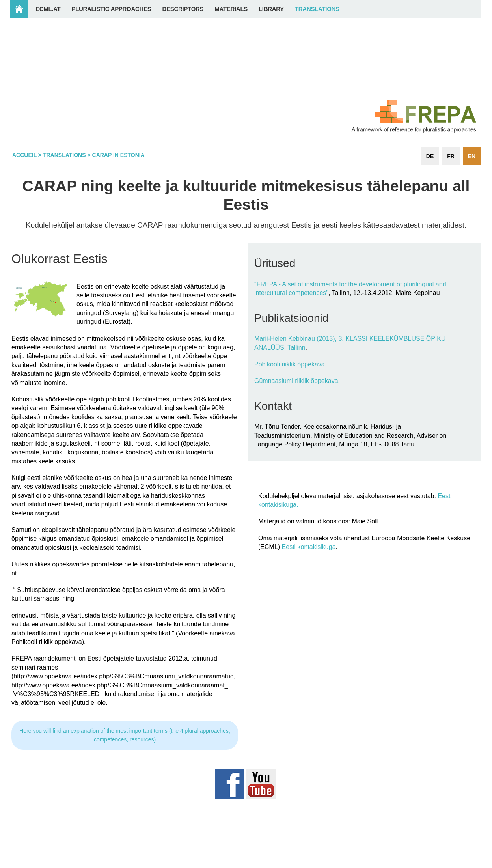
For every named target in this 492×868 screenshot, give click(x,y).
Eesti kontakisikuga (309, 547)
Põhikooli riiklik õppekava (290, 364)
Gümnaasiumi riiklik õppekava (296, 381)
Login (465, 864)
